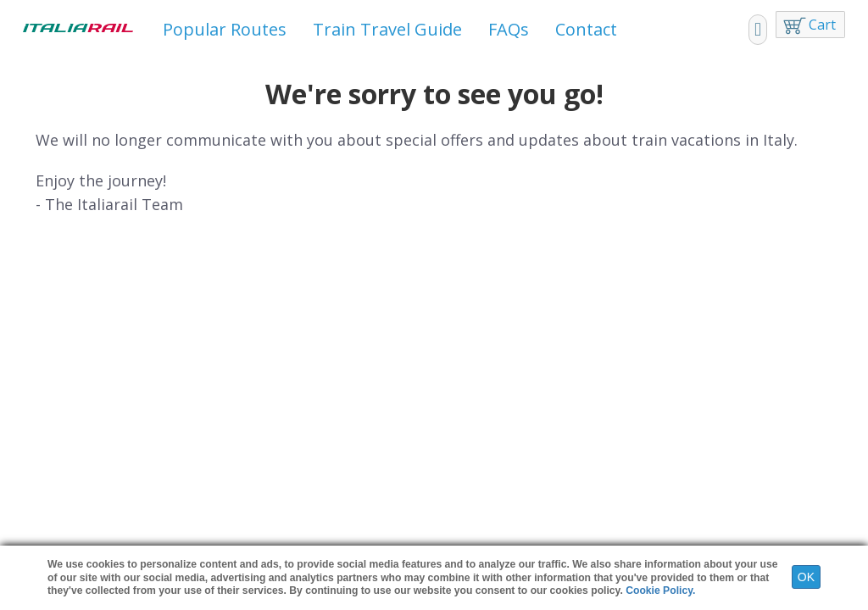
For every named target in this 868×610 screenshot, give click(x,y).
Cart (822, 25)
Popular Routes (225, 29)
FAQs (509, 29)
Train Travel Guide (387, 29)
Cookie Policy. (660, 591)
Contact (586, 29)
